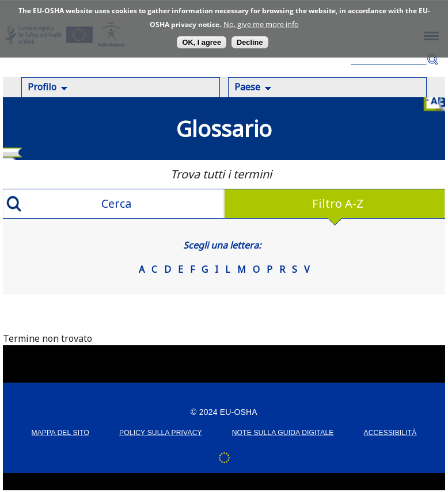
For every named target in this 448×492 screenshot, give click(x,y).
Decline (250, 42)
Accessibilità (390, 433)
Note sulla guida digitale (283, 433)
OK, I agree (202, 42)
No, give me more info (261, 24)
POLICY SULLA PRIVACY (161, 433)
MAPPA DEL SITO (60, 433)
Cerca (432, 60)
